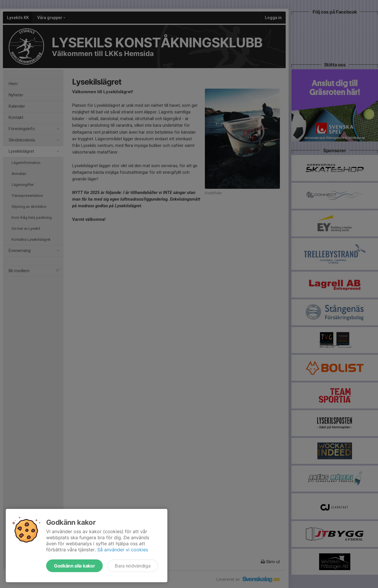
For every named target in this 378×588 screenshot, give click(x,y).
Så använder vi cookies (123, 550)
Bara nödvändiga (133, 566)
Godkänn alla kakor (74, 566)
